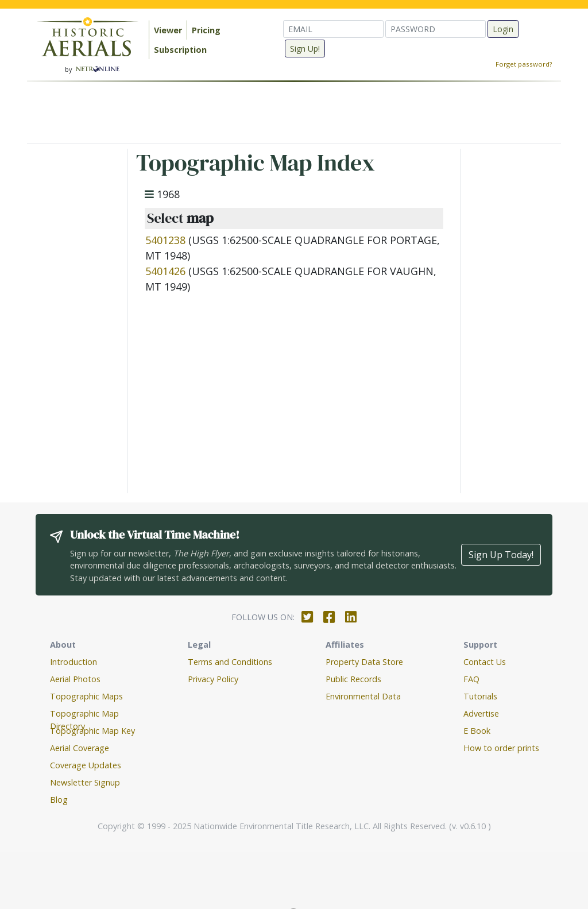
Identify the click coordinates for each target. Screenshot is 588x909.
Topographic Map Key (92, 731)
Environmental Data (363, 696)
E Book (477, 731)
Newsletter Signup (85, 782)
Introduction (73, 662)
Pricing (206, 30)
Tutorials (480, 696)
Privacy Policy (213, 679)
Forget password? (524, 64)
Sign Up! (305, 49)
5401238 (165, 240)
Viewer (168, 30)
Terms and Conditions (230, 662)
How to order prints (501, 748)
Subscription (180, 50)
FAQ (471, 679)
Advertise (481, 713)
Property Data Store (364, 662)
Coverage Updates (86, 765)
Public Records (353, 679)
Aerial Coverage (80, 748)
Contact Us (485, 662)
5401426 (165, 271)
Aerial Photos (75, 679)
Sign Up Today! (501, 555)
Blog (59, 800)
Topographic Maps (86, 696)
